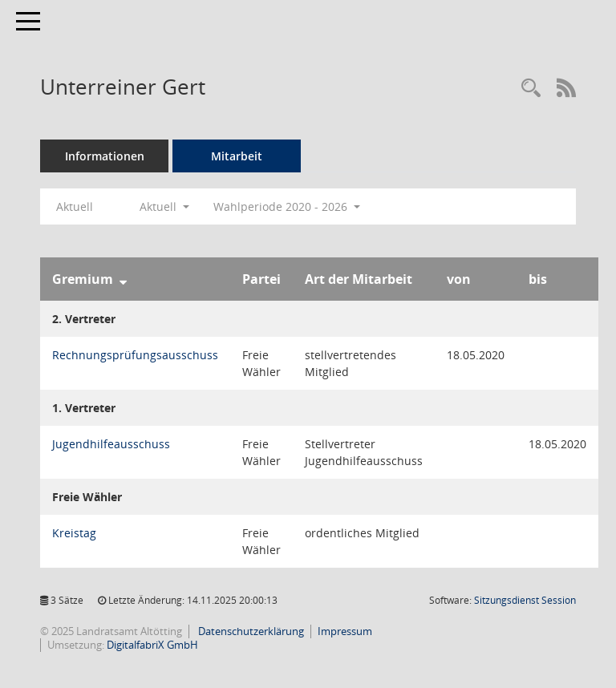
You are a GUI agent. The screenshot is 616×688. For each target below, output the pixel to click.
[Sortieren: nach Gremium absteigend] (123, 279)
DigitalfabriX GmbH (152, 645)
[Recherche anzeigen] (531, 89)
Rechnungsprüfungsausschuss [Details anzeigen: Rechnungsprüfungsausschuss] (135, 355)
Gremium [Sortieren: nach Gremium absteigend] (83, 279)
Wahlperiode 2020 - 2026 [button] (287, 206)
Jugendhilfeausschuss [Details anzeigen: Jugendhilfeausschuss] (111, 444)
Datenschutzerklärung (250, 631)
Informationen (105, 156)
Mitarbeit (237, 156)
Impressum (345, 631)
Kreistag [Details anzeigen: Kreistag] (74, 533)
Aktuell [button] (164, 206)
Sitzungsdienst (525, 600)
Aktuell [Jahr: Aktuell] (75, 206)
